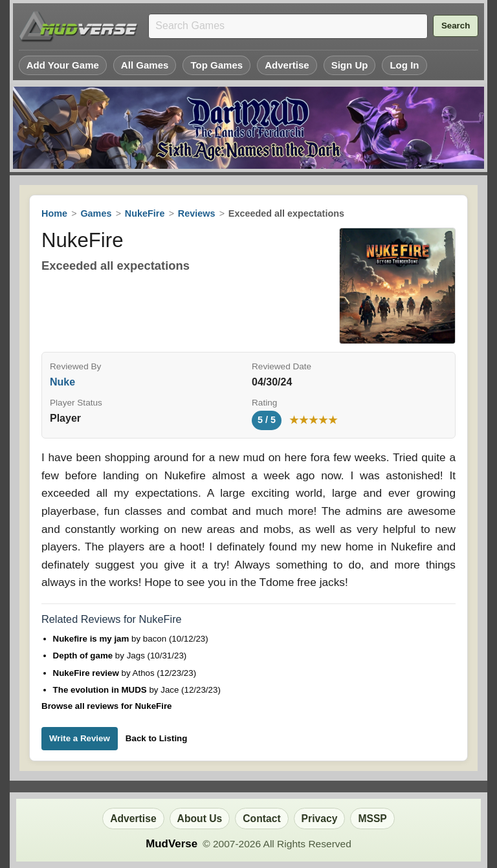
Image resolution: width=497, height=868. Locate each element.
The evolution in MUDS (101, 690)
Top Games (216, 65)
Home (54, 213)
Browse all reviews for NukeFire (106, 706)
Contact (261, 819)
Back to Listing (157, 738)
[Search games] (288, 26)
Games (96, 213)
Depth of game (84, 656)
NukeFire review (87, 673)
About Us (200, 819)
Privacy (320, 819)
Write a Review (80, 738)
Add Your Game (63, 65)
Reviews (197, 213)
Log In (404, 65)
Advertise (287, 65)
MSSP (372, 819)
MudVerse (171, 844)
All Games (145, 65)
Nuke (62, 382)
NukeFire (145, 213)
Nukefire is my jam (93, 639)
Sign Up (350, 65)
